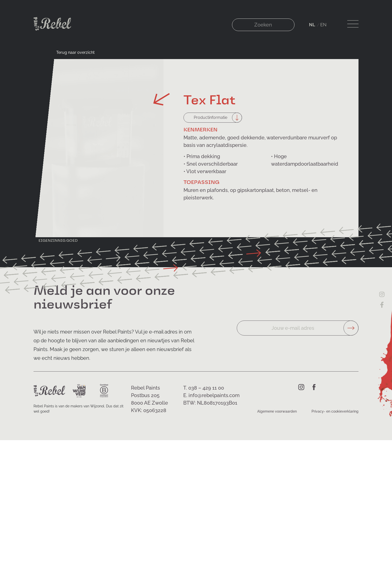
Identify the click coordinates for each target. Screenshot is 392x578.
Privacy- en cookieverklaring (335, 411)
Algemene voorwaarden (277, 411)
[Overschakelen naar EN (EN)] (323, 25)
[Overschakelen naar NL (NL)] (312, 25)
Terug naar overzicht (75, 52)
